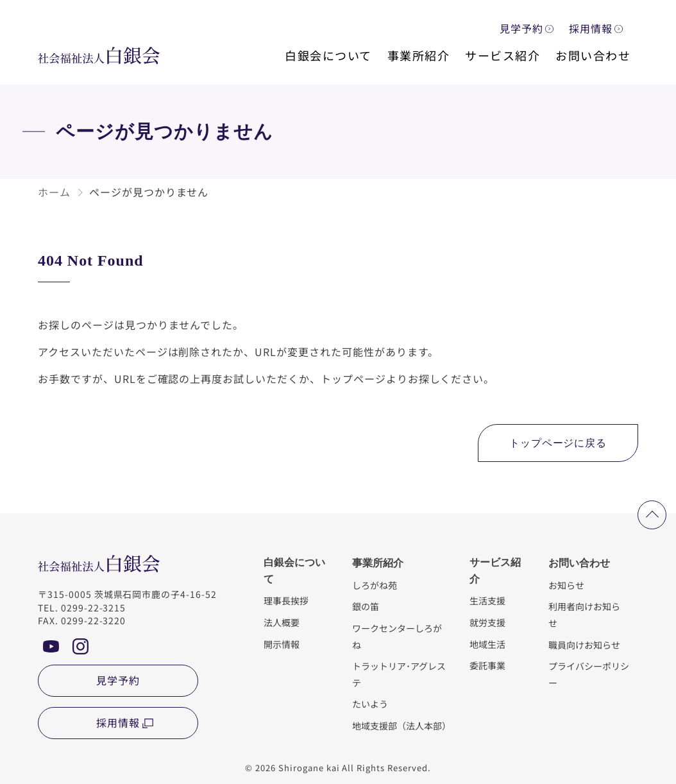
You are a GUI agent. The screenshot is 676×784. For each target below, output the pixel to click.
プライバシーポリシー (589, 674)
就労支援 (487, 622)
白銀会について (328, 55)
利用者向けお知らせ (584, 614)
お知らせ (566, 585)
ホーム (54, 192)
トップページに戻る (558, 443)
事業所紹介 (419, 55)
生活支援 (487, 600)
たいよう (370, 703)
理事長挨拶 (286, 600)
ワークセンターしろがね (397, 636)
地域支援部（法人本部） (401, 725)
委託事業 (487, 665)
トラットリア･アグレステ (399, 674)
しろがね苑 (375, 585)
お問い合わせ (593, 55)
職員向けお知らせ (584, 644)
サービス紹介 (503, 55)
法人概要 (282, 622)
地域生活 (487, 644)
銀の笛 (366, 606)
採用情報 (591, 28)
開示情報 (282, 644)
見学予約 (521, 28)
